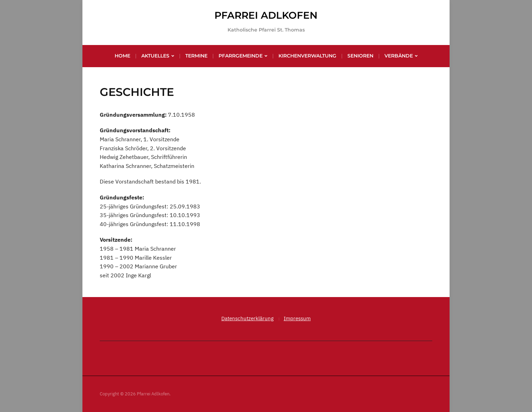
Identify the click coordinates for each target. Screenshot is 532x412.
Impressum (297, 318)
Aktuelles (155, 56)
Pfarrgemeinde (241, 56)
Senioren (360, 56)
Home (122, 56)
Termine (196, 56)
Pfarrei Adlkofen (266, 15)
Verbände (399, 56)
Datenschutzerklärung (247, 318)
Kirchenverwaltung (307, 56)
